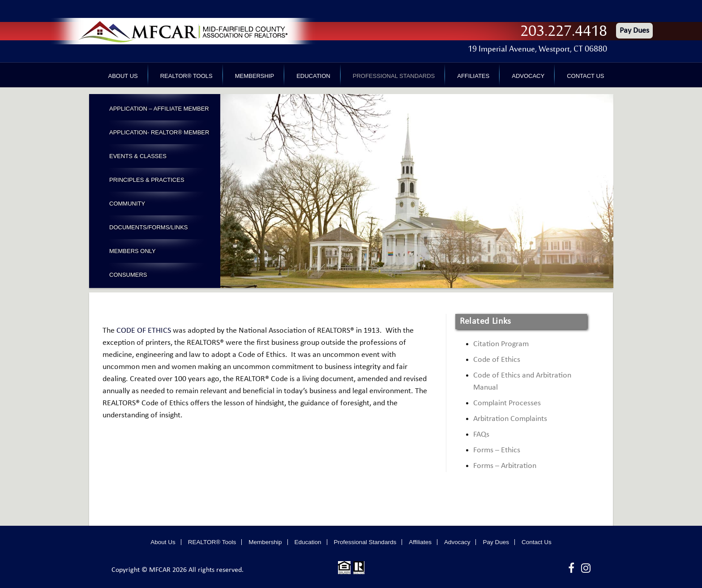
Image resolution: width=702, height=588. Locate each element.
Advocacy (528, 76)
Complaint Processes (507, 403)
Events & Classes (138, 156)
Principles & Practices (147, 180)
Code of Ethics (497, 360)
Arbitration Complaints (510, 419)
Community (127, 204)
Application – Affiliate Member (159, 109)
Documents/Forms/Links (149, 227)
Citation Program (501, 344)
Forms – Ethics (497, 450)
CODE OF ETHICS (144, 331)
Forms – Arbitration (505, 466)
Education (313, 76)
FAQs (481, 435)
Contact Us (585, 76)
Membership (255, 76)
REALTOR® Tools (186, 76)
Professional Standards (394, 76)
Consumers (128, 275)
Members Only (133, 251)
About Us (123, 76)
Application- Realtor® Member (159, 132)
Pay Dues (634, 31)
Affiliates (473, 76)
